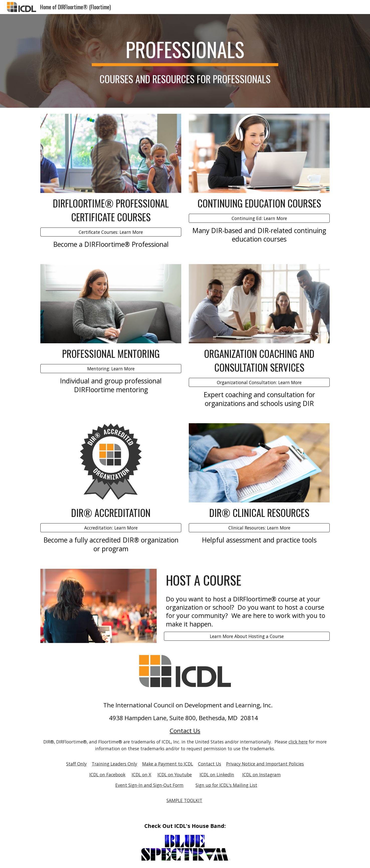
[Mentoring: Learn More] (111, 369)
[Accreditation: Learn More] (111, 528)
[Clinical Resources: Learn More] (259, 528)
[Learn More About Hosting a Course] (247, 636)
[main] (185, 52)
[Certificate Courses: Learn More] (111, 232)
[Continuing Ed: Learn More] (259, 218)
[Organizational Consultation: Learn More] (259, 383)
